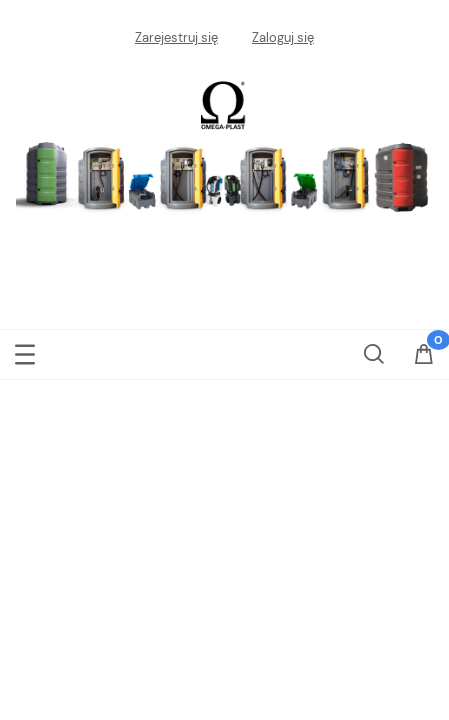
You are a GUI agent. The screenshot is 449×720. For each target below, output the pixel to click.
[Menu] (25, 351)
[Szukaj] (374, 350)
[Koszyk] (424, 360)
